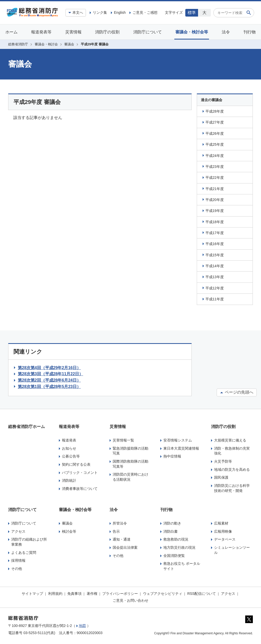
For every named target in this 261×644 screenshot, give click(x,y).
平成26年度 (215, 133)
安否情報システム (178, 440)
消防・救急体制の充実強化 (232, 451)
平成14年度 (215, 266)
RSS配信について (202, 594)
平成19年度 (215, 211)
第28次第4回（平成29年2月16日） (49, 368)
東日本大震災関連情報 (181, 448)
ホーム (11, 32)
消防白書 (171, 531)
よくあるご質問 (24, 553)
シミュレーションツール (232, 550)
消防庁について (148, 32)
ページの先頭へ (237, 392)
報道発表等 (41, 32)
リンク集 (100, 12)
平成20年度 (215, 200)
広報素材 (221, 523)
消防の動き (172, 523)
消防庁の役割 (107, 32)
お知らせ (69, 448)
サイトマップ (32, 594)
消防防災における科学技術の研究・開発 (232, 488)
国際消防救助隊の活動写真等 (130, 464)
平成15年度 (215, 255)
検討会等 (69, 531)
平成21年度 (215, 189)
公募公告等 (71, 456)
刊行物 (250, 32)
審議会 (69, 44)
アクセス (18, 531)
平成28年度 (215, 111)
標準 (192, 13)
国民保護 (221, 477)
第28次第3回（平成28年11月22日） (50, 374)
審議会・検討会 (46, 44)
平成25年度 (215, 144)
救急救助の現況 (176, 539)
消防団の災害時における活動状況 (130, 477)
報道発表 (69, 440)
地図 (82, 626)
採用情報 (18, 560)
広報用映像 (223, 531)
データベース (225, 539)
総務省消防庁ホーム (27, 427)
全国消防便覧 (174, 556)
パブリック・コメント (80, 473)
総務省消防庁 (18, 44)
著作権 (92, 594)
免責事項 (74, 594)
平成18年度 (215, 222)
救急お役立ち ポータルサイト (182, 566)
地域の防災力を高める (232, 469)
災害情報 (73, 32)
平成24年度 (215, 156)
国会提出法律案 (125, 547)
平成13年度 (215, 277)
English (120, 12)
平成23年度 (215, 167)
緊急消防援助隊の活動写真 (130, 451)
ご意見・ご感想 (145, 12)
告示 (116, 531)
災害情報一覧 (123, 440)
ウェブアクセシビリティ (163, 594)
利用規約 (55, 594)
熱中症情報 (172, 456)
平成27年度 (215, 122)
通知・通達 (122, 539)
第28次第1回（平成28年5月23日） (49, 387)
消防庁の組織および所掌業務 (29, 542)
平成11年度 (215, 299)
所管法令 (120, 523)
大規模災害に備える (230, 440)
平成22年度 (215, 178)
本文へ (78, 12)
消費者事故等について (80, 489)
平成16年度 (215, 244)
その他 (17, 569)
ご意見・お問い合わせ (130, 600)
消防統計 (69, 480)
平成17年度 (215, 233)
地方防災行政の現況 (179, 547)
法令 (226, 32)
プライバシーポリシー (120, 594)
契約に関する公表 (76, 464)
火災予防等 (223, 461)
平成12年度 (215, 288)
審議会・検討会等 (192, 32)
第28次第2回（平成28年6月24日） (49, 380)
